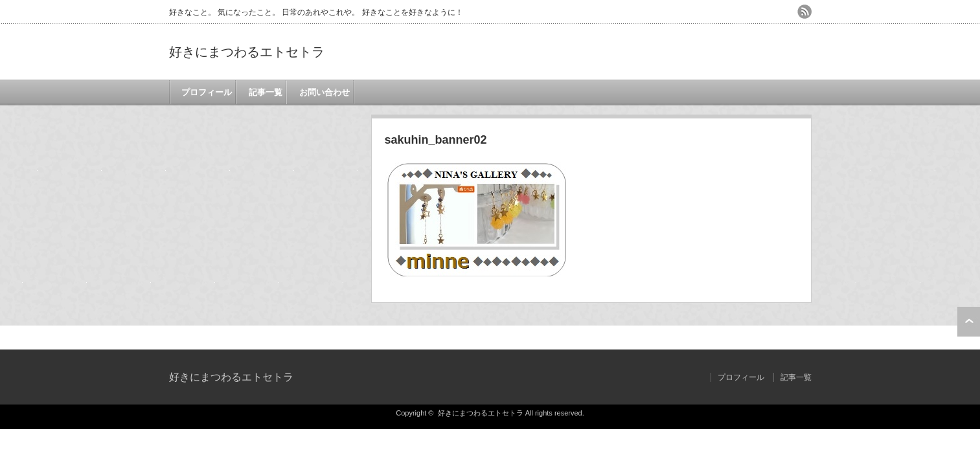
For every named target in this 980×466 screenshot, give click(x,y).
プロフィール (205, 92)
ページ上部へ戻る (969, 322)
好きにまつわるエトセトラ (247, 52)
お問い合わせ (323, 92)
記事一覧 (264, 92)
